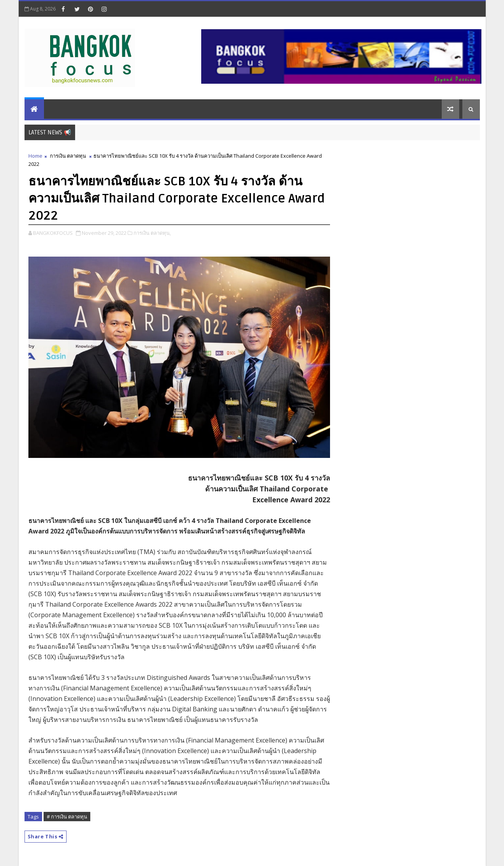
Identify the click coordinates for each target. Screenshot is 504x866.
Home (35, 156)
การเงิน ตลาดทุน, (152, 233)
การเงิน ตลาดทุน (68, 156)
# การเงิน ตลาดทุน (67, 817)
